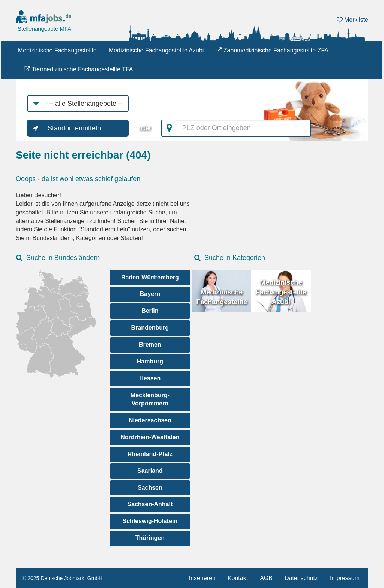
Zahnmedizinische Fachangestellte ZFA (272, 50)
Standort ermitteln (74, 128)
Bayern (150, 294)
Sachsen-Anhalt (150, 504)
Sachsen (150, 488)
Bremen (150, 344)
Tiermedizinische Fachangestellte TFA (79, 69)
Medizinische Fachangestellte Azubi (156, 50)
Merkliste (352, 20)
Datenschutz (301, 578)
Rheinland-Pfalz (150, 454)
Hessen (150, 378)
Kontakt (238, 578)
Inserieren (202, 578)
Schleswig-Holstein (150, 521)
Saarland (150, 471)
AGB (266, 578)
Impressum (345, 578)
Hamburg (150, 361)
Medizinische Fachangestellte (57, 50)
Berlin (150, 311)
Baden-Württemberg (150, 277)
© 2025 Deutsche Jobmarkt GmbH (62, 578)
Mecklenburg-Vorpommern (150, 399)
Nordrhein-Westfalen (150, 437)
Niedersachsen (150, 420)
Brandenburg (150, 328)
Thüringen (150, 538)
